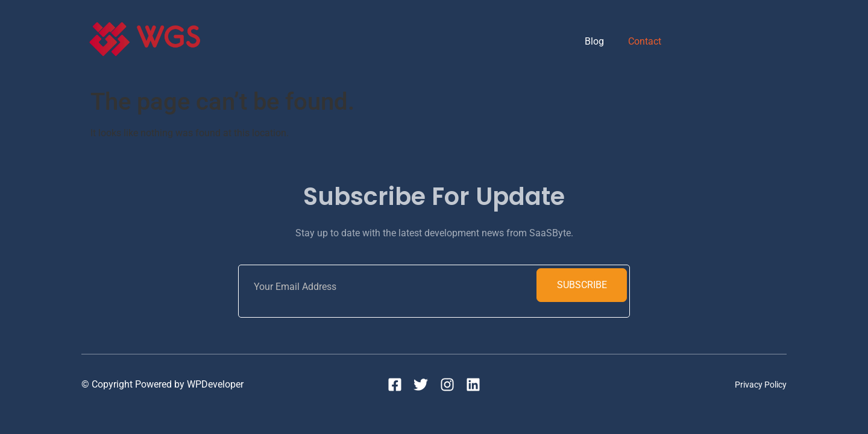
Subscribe (582, 285)
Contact (645, 41)
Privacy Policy (761, 385)
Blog (594, 41)
